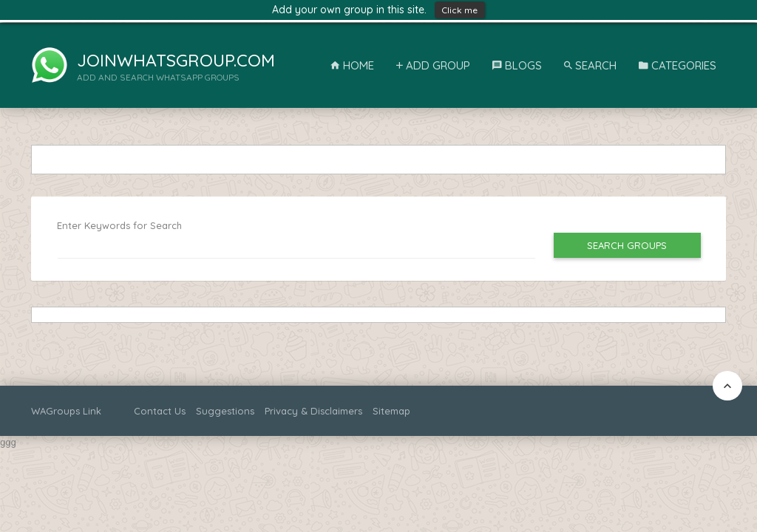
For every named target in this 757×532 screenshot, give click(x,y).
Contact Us (160, 411)
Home (352, 65)
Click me (460, 10)
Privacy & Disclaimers (313, 411)
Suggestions (225, 411)
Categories (678, 65)
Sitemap (391, 411)
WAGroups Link (66, 411)
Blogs (517, 65)
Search (590, 65)
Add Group (433, 65)
